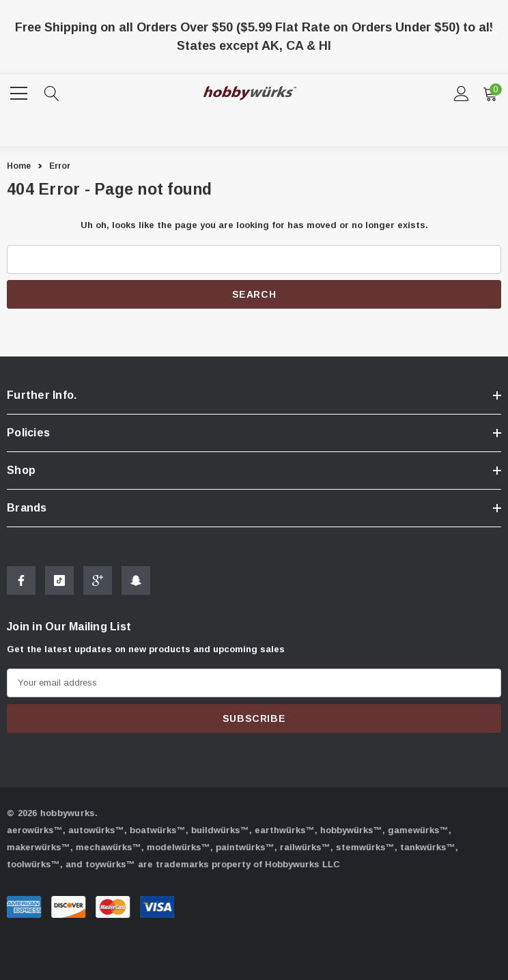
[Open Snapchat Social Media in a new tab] (136, 583)
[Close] (493, 31)
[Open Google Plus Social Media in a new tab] (98, 583)
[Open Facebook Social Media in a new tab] (21, 583)
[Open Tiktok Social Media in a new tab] (59, 583)
